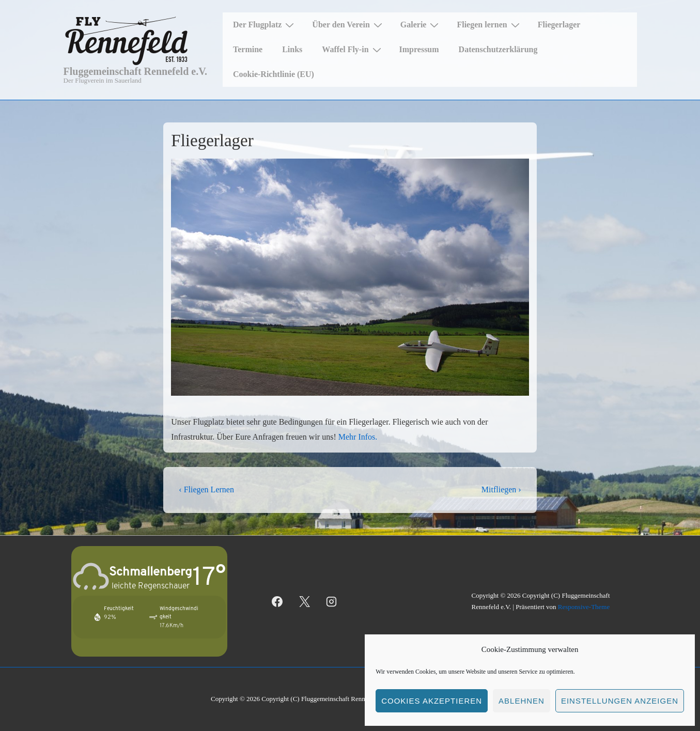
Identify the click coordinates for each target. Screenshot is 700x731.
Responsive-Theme (584, 607)
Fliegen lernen (489, 25)
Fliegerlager (559, 25)
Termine (248, 49)
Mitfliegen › (501, 489)
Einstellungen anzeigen (620, 701)
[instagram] (332, 601)
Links (292, 49)
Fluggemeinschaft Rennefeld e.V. (136, 71)
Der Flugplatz (265, 25)
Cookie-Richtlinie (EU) (274, 74)
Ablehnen (522, 701)
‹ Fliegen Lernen (206, 489)
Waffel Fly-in (353, 50)
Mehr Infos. (358, 437)
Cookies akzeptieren (432, 701)
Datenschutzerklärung (498, 49)
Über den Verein (348, 25)
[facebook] (277, 601)
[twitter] (304, 601)
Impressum (419, 49)
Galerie (421, 25)
